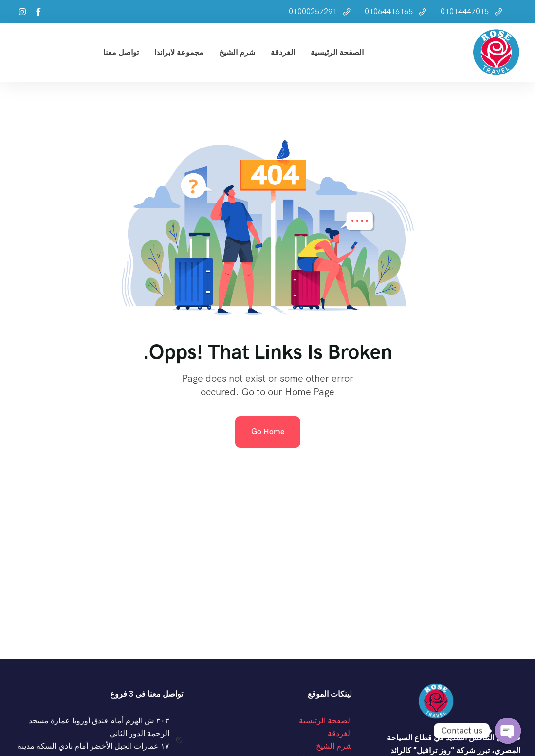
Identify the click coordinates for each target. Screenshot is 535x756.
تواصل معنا (121, 52)
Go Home (268, 432)
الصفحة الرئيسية (337, 52)
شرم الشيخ (237, 52)
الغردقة (283, 52)
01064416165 (389, 11)
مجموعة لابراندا (179, 52)
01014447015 (465, 11)
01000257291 (313, 11)
